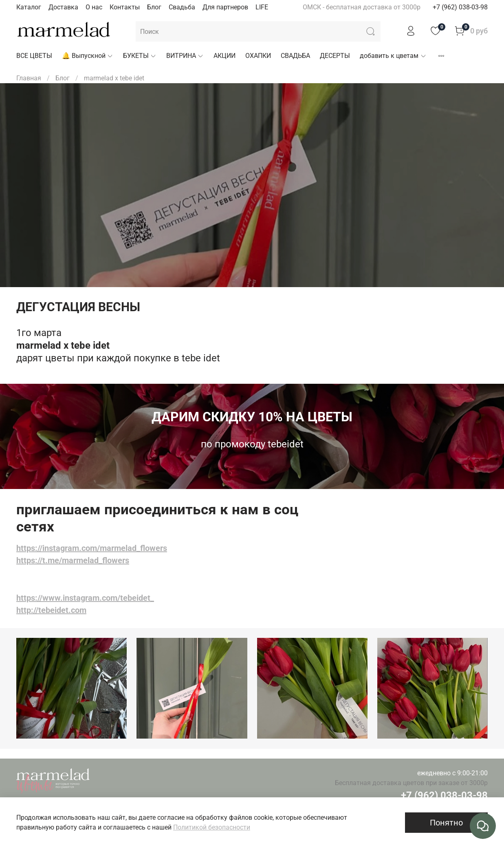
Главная (29, 78)
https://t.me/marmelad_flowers (73, 560)
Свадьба (182, 7)
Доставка (63, 7)
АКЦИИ (224, 56)
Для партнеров (225, 7)
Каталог (29, 7)
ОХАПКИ (258, 56)
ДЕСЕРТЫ (335, 56)
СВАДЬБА (295, 56)
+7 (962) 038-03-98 (460, 7)
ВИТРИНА (185, 56)
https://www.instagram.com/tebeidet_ (85, 598)
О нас (94, 7)
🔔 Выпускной (88, 56)
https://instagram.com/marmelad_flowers (92, 548)
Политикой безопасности (212, 827)
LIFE (262, 7)
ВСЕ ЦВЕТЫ (34, 56)
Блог (154, 7)
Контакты (125, 7)
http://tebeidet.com (51, 610)
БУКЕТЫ (140, 56)
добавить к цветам (393, 56)
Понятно (446, 823)
